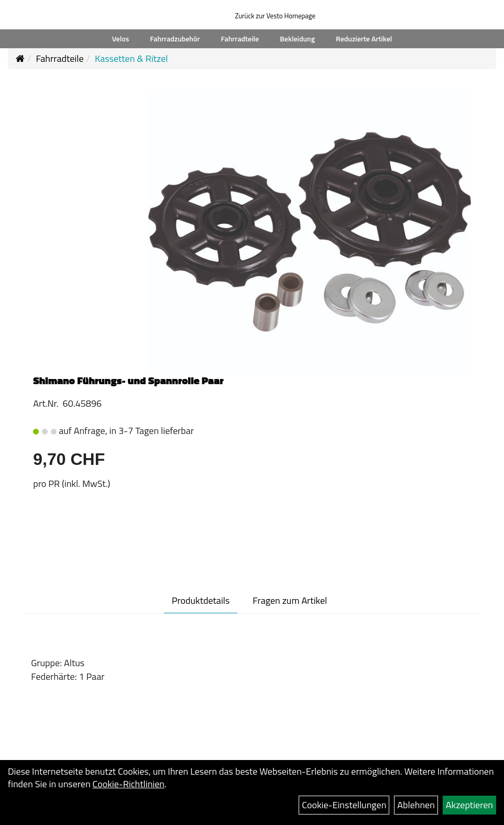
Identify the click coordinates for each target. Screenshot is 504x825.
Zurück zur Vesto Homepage (275, 16)
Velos (121, 39)
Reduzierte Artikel (364, 39)
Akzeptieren (469, 805)
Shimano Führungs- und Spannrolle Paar (128, 380)
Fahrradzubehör (175, 39)
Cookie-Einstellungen (344, 805)
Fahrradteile (240, 39)
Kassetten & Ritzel (131, 58)
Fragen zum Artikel (290, 600)
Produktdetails (201, 600)
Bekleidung (297, 39)
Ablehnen (416, 805)
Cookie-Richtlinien (129, 784)
